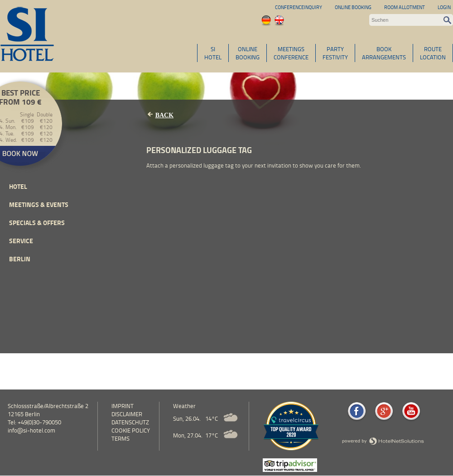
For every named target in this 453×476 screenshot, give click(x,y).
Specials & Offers (37, 223)
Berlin (20, 259)
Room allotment (405, 7)
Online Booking (353, 7)
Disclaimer (127, 414)
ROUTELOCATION (433, 53)
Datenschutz (130, 422)
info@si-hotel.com (31, 430)
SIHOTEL (213, 53)
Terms (120, 438)
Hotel (18, 186)
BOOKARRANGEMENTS (384, 53)
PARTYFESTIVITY (335, 53)
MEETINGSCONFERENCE (291, 53)
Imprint (123, 406)
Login (444, 7)
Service (21, 241)
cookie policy (131, 430)
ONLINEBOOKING (248, 53)
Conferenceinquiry (299, 7)
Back (164, 115)
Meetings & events (39, 204)
